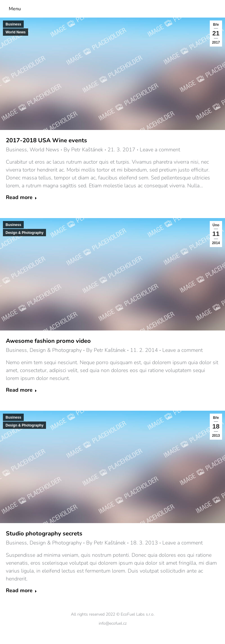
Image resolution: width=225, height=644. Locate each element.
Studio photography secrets (44, 533)
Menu (15, 9)
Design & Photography (24, 233)
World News (16, 32)
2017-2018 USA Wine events (46, 140)
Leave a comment (160, 150)
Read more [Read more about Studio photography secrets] (21, 591)
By (83, 150)
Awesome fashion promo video (48, 341)
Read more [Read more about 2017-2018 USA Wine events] (21, 197)
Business (13, 24)
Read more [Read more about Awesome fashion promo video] (21, 390)
